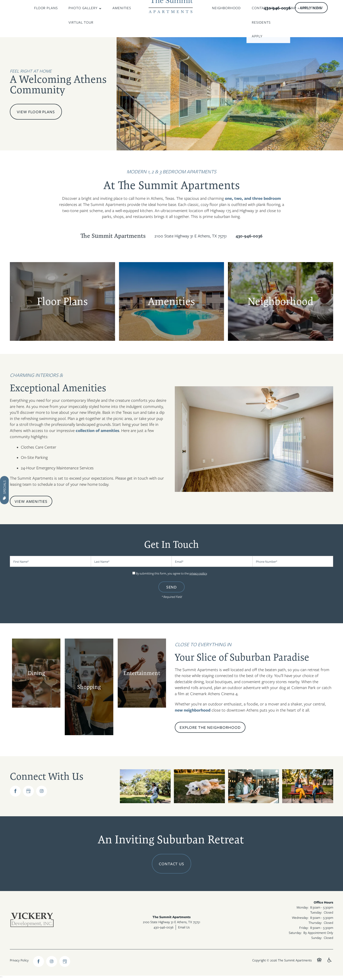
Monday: (303, 907)
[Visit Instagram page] (42, 791)
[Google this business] (28, 791)
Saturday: (295, 933)
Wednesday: (300, 917)
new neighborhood (193, 710)
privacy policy (198, 573)
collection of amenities (97, 430)
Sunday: (317, 938)
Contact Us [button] (172, 864)
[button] (311, 8)
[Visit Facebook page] (15, 791)
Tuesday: (316, 912)
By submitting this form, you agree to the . (172, 573)
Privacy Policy (19, 960)
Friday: (304, 928)
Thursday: (315, 923)
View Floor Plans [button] (36, 112)
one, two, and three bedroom (253, 198)
